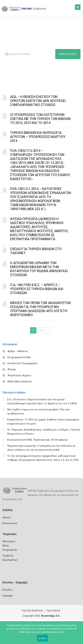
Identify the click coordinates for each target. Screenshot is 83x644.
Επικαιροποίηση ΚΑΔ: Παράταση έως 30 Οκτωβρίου (38, 440)
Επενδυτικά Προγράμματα (23, 363)
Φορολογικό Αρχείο (19, 375)
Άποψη (12, 369)
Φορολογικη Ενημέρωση (41, 62)
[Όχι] (79, 634)
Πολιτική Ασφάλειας (32, 610)
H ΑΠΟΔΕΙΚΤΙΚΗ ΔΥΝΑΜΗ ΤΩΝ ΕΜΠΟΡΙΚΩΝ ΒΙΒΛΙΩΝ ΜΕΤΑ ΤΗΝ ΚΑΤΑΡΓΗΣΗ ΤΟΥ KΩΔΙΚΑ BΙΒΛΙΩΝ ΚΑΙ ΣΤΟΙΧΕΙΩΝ (39, 269)
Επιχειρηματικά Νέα (19, 357)
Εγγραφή (7, 596)
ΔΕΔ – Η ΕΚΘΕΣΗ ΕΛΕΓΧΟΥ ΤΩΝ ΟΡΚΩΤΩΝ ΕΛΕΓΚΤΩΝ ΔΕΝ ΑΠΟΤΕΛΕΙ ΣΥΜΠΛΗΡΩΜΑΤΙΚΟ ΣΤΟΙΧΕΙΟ (38, 101)
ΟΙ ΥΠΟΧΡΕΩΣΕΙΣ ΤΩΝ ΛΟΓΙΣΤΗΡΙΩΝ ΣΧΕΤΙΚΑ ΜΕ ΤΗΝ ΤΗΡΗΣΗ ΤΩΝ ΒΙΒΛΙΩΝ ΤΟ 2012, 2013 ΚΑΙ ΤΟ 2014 (40, 119)
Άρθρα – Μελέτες (18, 351)
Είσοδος (7, 590)
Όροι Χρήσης (54, 610)
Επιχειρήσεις (62, 62)
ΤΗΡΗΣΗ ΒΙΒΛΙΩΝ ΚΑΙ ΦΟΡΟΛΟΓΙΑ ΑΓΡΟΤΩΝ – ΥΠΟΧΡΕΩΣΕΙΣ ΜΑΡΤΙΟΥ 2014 (38, 137)
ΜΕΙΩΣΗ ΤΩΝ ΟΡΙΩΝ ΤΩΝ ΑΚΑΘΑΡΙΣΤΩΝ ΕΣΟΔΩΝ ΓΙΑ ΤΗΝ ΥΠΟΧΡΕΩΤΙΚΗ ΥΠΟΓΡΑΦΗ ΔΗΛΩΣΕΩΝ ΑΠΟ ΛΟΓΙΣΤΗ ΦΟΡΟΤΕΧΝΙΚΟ (40, 309)
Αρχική (7, 517)
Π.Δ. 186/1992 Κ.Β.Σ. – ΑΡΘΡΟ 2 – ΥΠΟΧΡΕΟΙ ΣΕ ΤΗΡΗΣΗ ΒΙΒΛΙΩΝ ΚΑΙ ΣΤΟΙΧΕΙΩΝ (37, 289)
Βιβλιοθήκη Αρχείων (20, 381)
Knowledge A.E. (51, 616)
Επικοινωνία (10, 523)
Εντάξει (42, 638)
